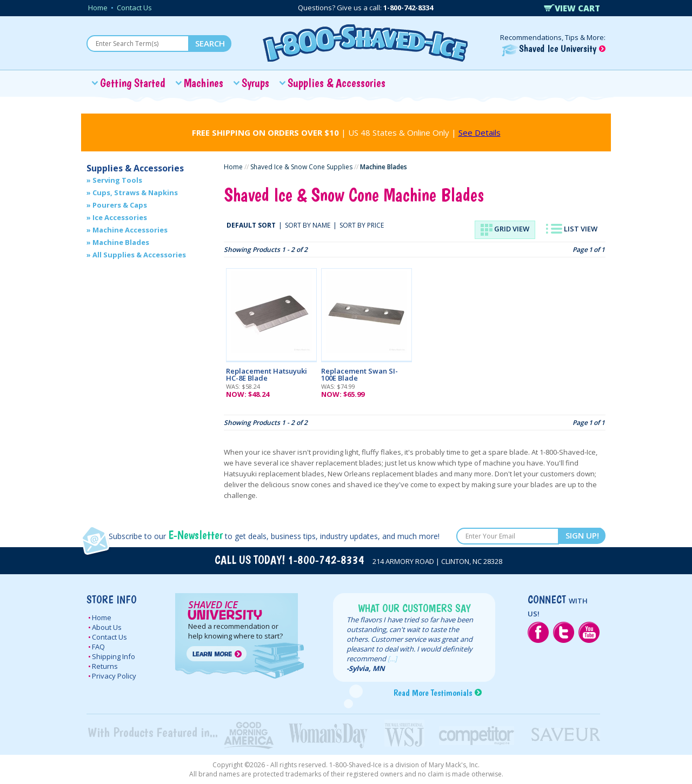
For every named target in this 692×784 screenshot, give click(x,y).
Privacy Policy (114, 676)
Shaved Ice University (554, 48)
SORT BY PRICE (362, 225)
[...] (392, 659)
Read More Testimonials (433, 693)
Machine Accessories (130, 230)
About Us (107, 627)
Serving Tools (117, 180)
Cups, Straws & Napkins (135, 192)
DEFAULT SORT (251, 225)
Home (98, 8)
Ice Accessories (120, 217)
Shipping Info (114, 656)
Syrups (255, 83)
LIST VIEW (572, 229)
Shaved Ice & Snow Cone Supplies (301, 167)
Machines (204, 83)
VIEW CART (572, 8)
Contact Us (134, 8)
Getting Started (133, 83)
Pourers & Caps (120, 205)
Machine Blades (121, 242)
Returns (105, 666)
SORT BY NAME (308, 225)
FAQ (98, 647)
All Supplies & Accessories (139, 255)
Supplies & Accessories (337, 83)
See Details (480, 132)
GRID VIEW (505, 230)
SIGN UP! (582, 535)
